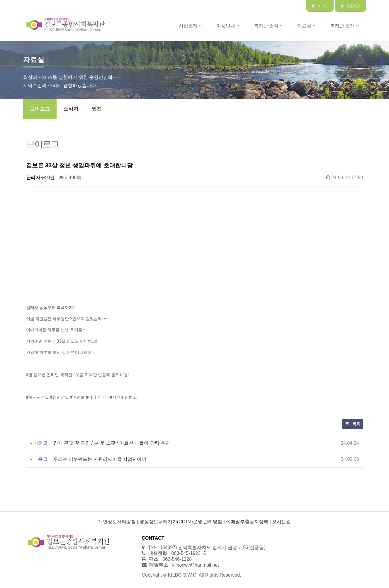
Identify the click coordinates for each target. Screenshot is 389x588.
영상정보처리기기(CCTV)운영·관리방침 (181, 522)
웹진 (97, 109)
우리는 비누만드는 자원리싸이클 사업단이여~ (101, 459)
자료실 (306, 26)
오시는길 (281, 522)
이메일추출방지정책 (247, 522)
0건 (48, 177)
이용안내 (228, 26)
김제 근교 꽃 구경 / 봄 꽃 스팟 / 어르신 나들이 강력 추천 (112, 443)
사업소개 (190, 26)
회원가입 (350, 6)
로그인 (320, 6)
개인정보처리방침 (117, 522)
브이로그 (40, 109)
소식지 (71, 109)
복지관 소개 (344, 26)
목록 (353, 424)
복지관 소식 (268, 26)
